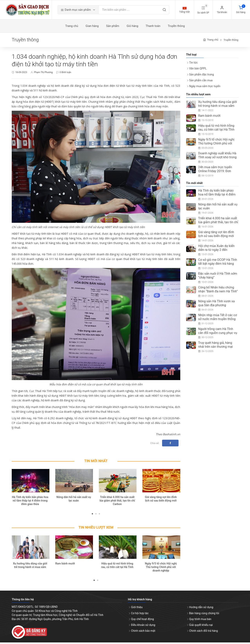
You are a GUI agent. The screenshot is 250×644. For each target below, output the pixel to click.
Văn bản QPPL (198, 70)
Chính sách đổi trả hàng (204, 632)
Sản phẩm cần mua (201, 82)
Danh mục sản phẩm (81, 11)
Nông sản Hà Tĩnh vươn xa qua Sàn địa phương (217, 305)
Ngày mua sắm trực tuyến (205, 88)
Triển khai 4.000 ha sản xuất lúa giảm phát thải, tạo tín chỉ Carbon (117, 502)
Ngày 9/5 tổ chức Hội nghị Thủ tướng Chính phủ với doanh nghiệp (161, 568)
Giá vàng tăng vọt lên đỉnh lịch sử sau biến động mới (216, 235)
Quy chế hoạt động (142, 620)
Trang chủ (213, 41)
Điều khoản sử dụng (143, 626)
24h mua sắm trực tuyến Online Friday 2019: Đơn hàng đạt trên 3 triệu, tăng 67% (216, 174)
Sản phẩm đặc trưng (202, 76)
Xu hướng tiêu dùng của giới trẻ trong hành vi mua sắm (218, 105)
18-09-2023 (21, 74)
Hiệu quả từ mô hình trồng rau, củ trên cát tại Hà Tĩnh (216, 129)
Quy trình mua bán (200, 620)
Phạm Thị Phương (43, 74)
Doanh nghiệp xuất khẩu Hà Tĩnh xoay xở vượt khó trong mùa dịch (217, 159)
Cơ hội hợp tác (140, 615)
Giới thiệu (137, 609)
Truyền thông (231, 41)
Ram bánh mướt (65, 565)
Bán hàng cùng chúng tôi (204, 615)
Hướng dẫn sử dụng (201, 609)
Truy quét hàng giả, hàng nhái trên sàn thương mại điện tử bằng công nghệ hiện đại (218, 350)
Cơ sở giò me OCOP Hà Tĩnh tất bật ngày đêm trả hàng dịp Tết (218, 265)
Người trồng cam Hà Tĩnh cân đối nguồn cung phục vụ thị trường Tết (218, 334)
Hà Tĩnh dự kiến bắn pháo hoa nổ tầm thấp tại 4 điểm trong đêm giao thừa (30, 502)
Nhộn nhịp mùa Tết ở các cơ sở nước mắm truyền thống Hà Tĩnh (218, 320)
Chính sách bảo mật (143, 632)
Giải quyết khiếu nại (201, 626)
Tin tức (194, 64)
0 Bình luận (65, 74)
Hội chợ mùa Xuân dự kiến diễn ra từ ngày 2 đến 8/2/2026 (217, 251)
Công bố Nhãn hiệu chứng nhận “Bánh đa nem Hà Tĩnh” (218, 291)
